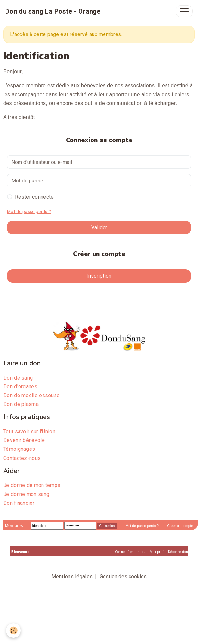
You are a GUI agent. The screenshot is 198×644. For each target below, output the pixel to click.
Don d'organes (20, 387)
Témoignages (19, 449)
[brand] (53, 11)
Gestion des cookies (123, 577)
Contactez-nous (22, 458)
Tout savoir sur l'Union (29, 431)
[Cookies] (14, 631)
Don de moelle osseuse (31, 395)
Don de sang (18, 378)
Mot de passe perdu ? (29, 211)
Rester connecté (34, 197)
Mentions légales (72, 577)
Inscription (99, 276)
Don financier (19, 503)
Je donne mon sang (26, 494)
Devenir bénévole (24, 440)
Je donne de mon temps (32, 485)
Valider (99, 228)
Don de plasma (21, 404)
